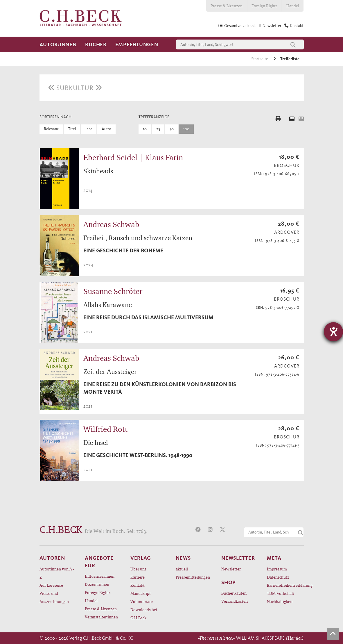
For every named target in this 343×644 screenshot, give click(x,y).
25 (158, 129)
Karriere (138, 577)
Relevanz (51, 129)
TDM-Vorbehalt (281, 593)
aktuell (182, 569)
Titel (72, 129)
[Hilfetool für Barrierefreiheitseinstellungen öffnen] (333, 332)
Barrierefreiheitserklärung (285, 585)
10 (145, 129)
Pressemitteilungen (193, 577)
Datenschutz (278, 577)
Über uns (138, 569)
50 (172, 129)
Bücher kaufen (234, 593)
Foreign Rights (264, 6)
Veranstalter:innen (101, 617)
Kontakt (138, 585)
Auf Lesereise (51, 585)
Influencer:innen (100, 576)
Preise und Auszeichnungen (54, 597)
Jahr (89, 129)
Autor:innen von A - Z (57, 573)
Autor (106, 129)
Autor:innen (58, 44)
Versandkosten (235, 601)
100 (186, 129)
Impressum (277, 569)
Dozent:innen (97, 584)
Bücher (96, 44)
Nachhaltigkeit (280, 601)
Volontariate (142, 601)
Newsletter (231, 569)
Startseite (260, 59)
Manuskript (141, 593)
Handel (293, 6)
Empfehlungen (137, 44)
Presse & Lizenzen (227, 6)
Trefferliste (290, 59)
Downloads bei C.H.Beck (144, 614)
